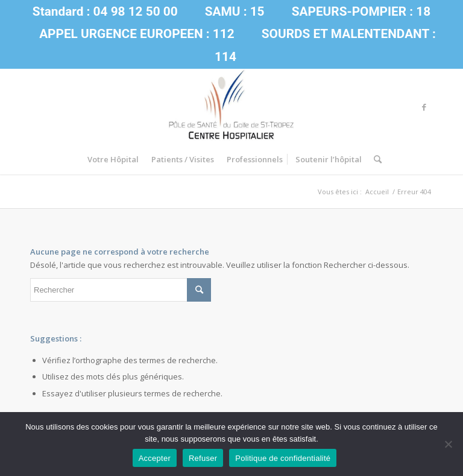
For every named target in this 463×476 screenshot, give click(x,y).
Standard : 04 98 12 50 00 (105, 11)
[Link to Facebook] (424, 107)
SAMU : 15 (235, 11)
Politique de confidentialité (283, 458)
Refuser (203, 458)
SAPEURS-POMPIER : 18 (361, 11)
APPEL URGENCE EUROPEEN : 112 (137, 34)
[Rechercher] (375, 159)
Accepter (155, 458)
